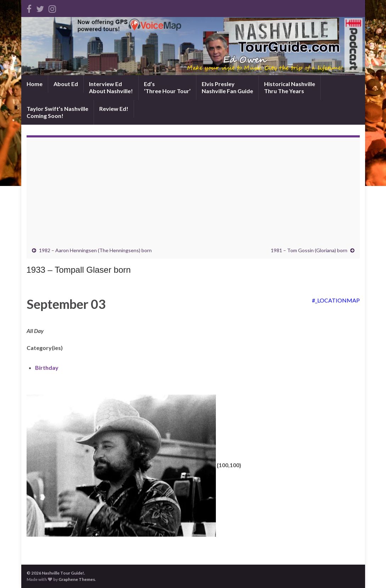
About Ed (66, 84)
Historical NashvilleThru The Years (290, 87)
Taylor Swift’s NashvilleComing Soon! (57, 112)
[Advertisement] (193, 194)
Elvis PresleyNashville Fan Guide (227, 87)
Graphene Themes (77, 579)
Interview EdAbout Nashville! (111, 87)
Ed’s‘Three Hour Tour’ (167, 87)
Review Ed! (114, 109)
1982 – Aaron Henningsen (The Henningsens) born (95, 250)
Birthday (47, 367)
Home (35, 84)
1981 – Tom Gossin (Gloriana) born (309, 250)
